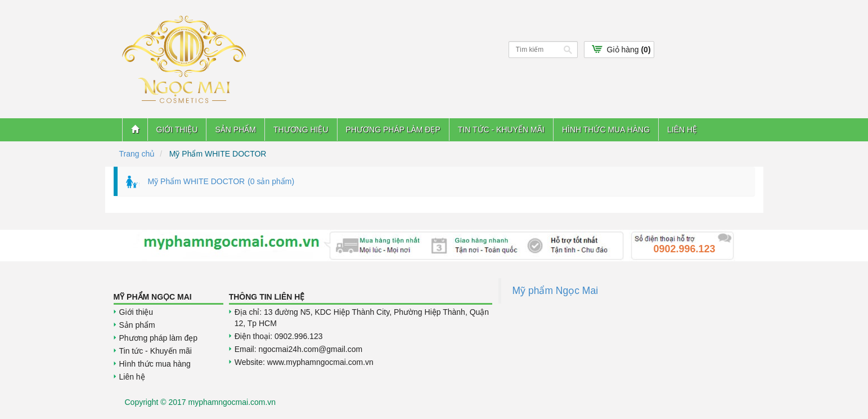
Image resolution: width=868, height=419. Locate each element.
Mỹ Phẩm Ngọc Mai (153, 297)
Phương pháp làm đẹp (393, 130)
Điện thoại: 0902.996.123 (279, 336)
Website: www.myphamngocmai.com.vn (304, 362)
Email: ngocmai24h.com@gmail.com (298, 349)
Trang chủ (137, 154)
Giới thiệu (177, 130)
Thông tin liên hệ (267, 297)
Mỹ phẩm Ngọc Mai (556, 291)
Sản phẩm (235, 130)
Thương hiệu (301, 130)
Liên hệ (682, 130)
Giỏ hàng (629, 50)
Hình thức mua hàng (606, 130)
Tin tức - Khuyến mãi (501, 130)
